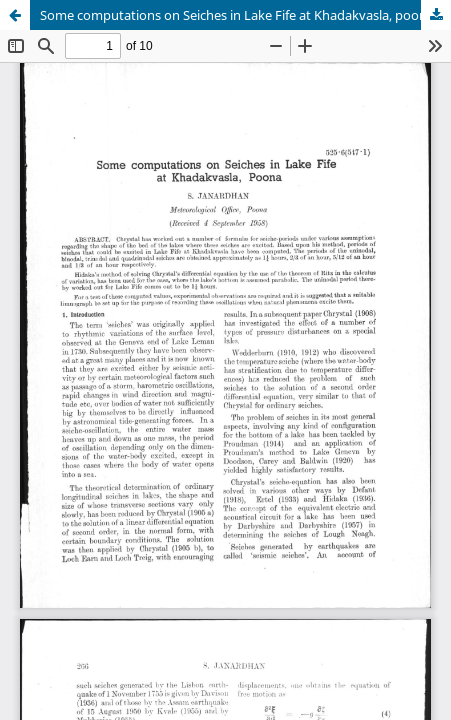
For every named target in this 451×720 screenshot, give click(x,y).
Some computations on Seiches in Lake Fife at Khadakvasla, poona (237, 15)
